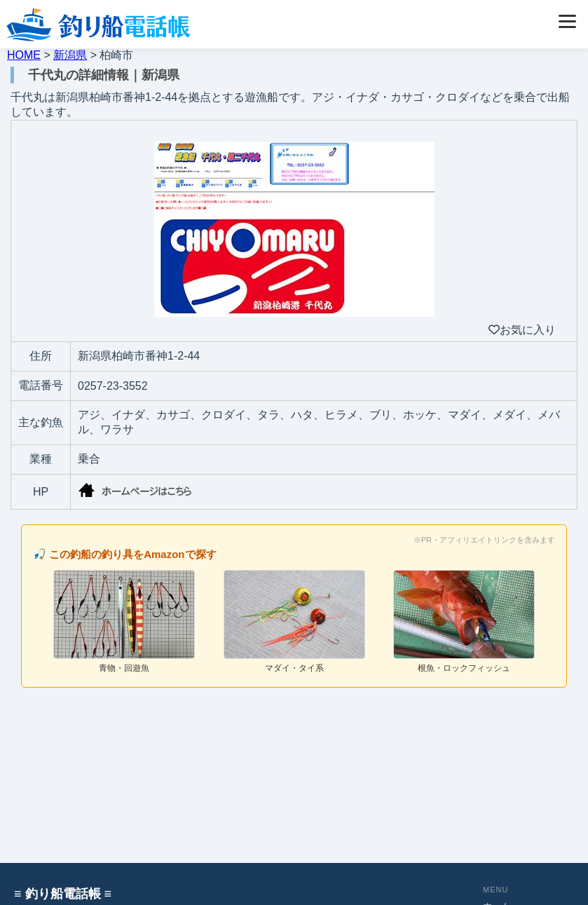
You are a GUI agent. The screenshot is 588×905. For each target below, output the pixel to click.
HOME (24, 55)
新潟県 (70, 55)
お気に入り (522, 330)
